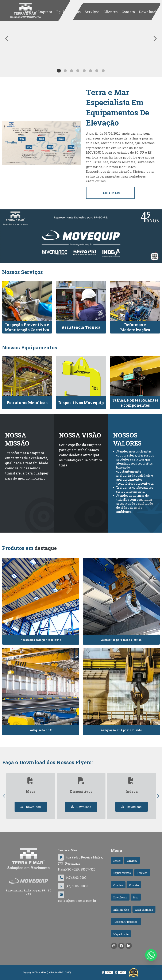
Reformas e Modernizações (135, 327)
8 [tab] (103, 71)
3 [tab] (72, 71)
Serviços (92, 12)
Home (28, 12)
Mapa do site (121, 934)
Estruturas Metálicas (27, 403)
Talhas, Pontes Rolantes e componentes (135, 403)
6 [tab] (90, 71)
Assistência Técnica (81, 327)
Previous (4, 796)
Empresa (45, 12)
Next (158, 796)
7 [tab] (97, 71)
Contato (128, 12)
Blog (136, 897)
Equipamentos (68, 12)
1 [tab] (59, 71)
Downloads (148, 12)
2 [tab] (65, 71)
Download (31, 807)
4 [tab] (78, 71)
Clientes (111, 12)
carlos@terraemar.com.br (77, 897)
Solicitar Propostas (126, 922)
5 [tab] (84, 71)
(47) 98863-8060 (73, 886)
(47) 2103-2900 (72, 878)
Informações (121, 910)
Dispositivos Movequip (81, 403)
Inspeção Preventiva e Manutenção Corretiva (27, 327)
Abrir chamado (144, 910)
